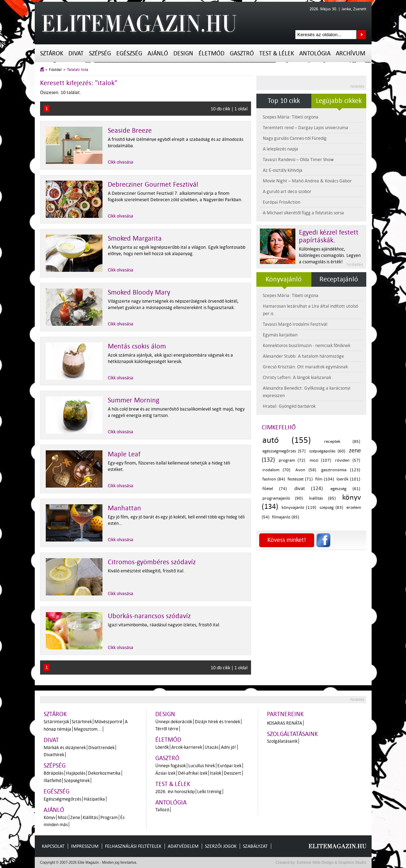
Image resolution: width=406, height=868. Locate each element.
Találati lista (78, 70)
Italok (216, 773)
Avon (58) (306, 470)
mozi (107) (320, 460)
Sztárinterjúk (56, 722)
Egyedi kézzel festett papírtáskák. (329, 236)
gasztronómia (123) (341, 470)
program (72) (292, 460)
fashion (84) (274, 479)
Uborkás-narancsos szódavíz (149, 616)
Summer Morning (134, 400)
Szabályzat (255, 846)
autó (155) (287, 440)
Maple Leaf (124, 454)
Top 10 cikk (284, 101)
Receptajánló (339, 279)
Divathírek (54, 755)
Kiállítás (90, 817)
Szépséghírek (77, 781)
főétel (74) (275, 489)
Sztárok (52, 53)
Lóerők (162, 747)
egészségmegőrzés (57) (284, 451)
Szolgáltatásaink (292, 734)
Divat (76, 53)
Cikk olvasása (121, 162)
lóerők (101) (348, 479)
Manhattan (124, 508)
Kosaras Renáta (285, 723)
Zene (75, 817)
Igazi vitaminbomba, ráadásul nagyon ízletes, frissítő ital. (164, 625)
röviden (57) (347, 460)
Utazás (212, 747)
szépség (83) (331, 508)
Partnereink (285, 714)
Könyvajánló (284, 279)
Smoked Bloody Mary (139, 292)
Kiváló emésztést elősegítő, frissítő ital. (146, 571)
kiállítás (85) (322, 498)
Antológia (315, 53)
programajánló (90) (283, 498)
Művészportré (108, 722)
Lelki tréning (209, 792)
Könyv (49, 817)
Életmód (212, 53)
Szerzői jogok (221, 846)
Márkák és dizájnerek (65, 748)
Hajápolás (76, 773)
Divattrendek (101, 748)
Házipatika (94, 799)
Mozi (63, 817)
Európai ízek (229, 766)
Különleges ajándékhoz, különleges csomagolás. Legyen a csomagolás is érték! (330, 255)
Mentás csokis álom (137, 346)
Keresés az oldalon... (361, 35)
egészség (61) (345, 489)
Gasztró (242, 53)
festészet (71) (300, 479)
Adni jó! (229, 747)
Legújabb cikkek (339, 101)
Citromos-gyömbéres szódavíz (152, 562)
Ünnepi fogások (171, 766)
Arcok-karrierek (187, 747)
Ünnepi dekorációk (174, 722)
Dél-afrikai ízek (193, 773)
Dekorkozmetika (104, 773)
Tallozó (162, 810)
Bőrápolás (54, 773)
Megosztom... (88, 729)
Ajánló (158, 53)
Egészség (129, 53)
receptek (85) (342, 442)
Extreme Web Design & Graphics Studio (331, 862)
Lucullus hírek (202, 766)
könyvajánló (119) (299, 508)
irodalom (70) (277, 470)
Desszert (232, 773)
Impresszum (85, 846)
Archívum (351, 53)
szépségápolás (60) (327, 451)
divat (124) (309, 488)
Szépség (100, 53)
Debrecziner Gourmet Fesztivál (153, 185)
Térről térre (167, 729)
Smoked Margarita (135, 238)
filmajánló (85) (286, 517)
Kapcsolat (53, 846)
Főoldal (55, 70)
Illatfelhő (52, 781)
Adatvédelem (183, 846)
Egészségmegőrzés (62, 799)
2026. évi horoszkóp (175, 792)
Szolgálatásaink (282, 741)
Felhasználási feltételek (133, 846)
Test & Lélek (277, 53)
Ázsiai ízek (165, 773)
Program (109, 817)
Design (183, 53)
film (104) (324, 479)
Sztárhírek (82, 722)
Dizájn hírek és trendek (217, 722)
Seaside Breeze (130, 131)
